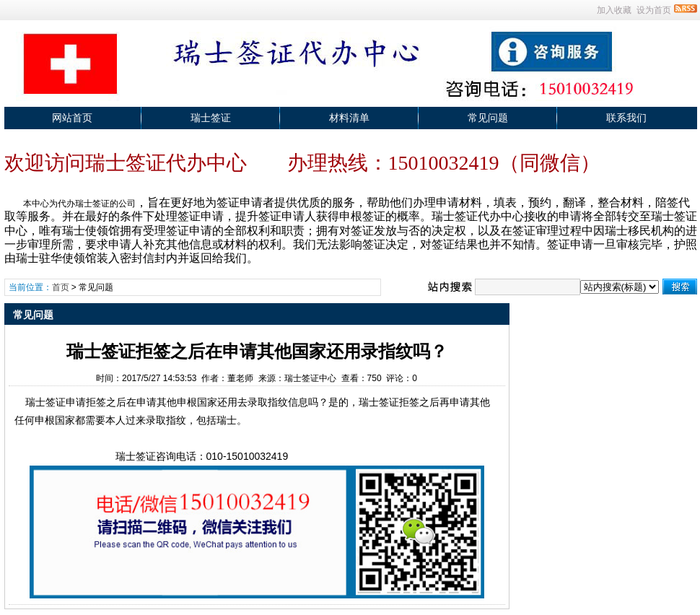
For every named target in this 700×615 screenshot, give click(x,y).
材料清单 (349, 118)
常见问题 (488, 118)
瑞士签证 (211, 118)
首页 (61, 287)
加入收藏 (614, 10)
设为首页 (654, 10)
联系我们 (626, 118)
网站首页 (72, 118)
